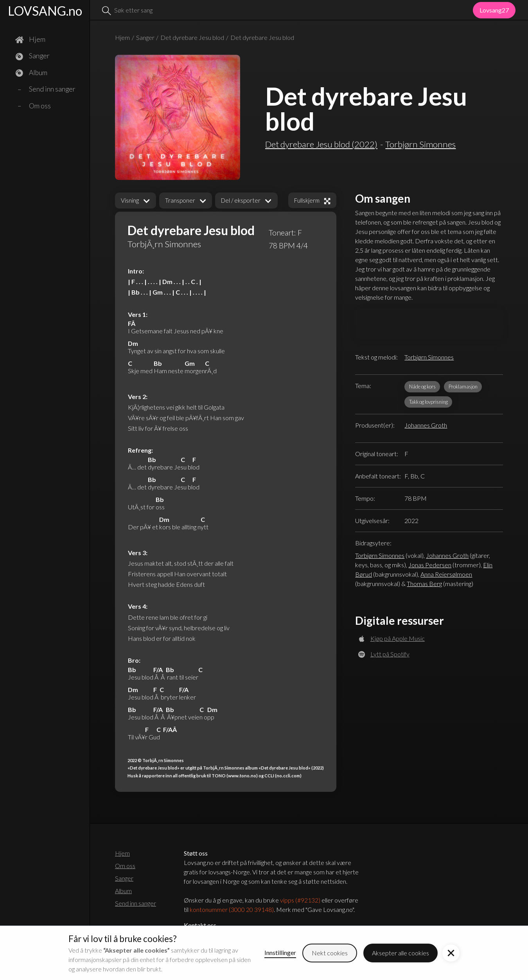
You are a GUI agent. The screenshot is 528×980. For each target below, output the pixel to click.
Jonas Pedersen (430, 565)
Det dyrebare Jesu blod (192, 37)
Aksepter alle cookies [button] (400, 953)
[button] (136, 200)
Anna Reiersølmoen (446, 574)
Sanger (145, 37)
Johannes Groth (426, 425)
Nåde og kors (422, 387)
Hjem (122, 37)
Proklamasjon (463, 387)
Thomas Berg (424, 584)
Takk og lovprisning (428, 402)
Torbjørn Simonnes (429, 357)
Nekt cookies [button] (330, 953)
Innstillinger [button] (280, 952)
